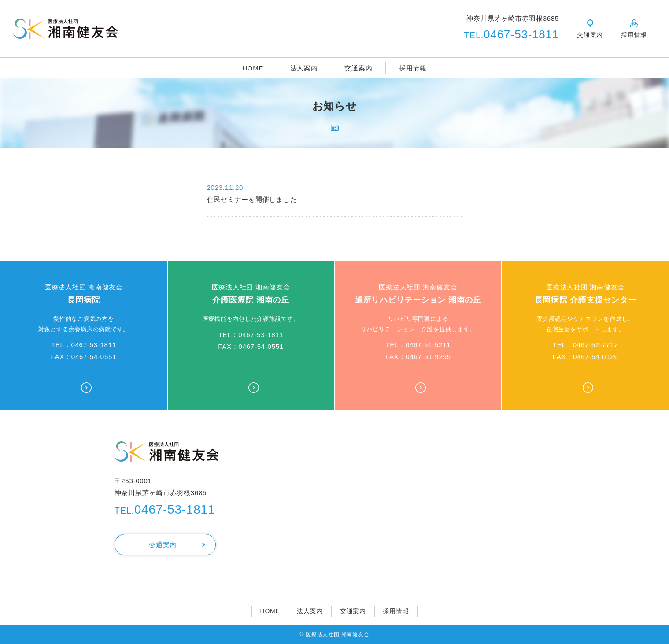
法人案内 (304, 68)
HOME (253, 68)
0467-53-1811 (511, 34)
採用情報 (413, 68)
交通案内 (358, 68)
